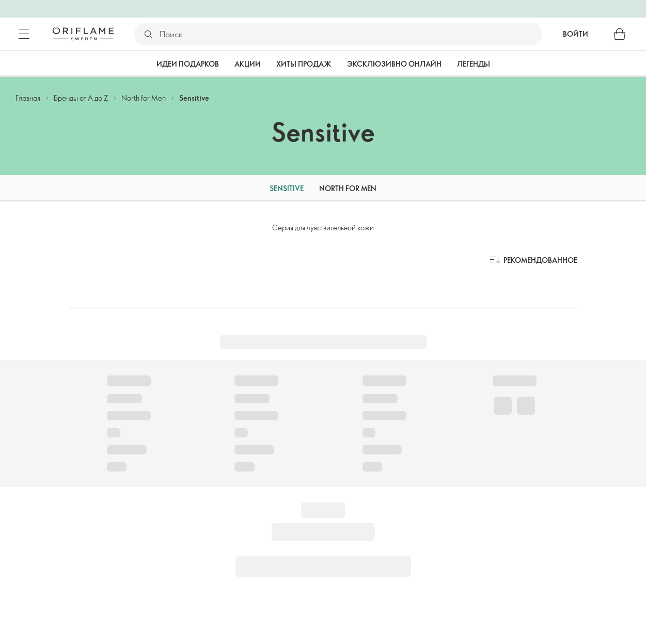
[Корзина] (620, 34)
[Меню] (24, 34)
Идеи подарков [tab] (188, 64)
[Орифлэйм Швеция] (83, 34)
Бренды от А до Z (81, 98)
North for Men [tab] (348, 188)
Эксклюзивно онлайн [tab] (394, 64)
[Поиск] (350, 34)
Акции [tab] (248, 64)
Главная (28, 98)
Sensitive (194, 98)
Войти (576, 34)
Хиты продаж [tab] (304, 64)
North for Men (144, 98)
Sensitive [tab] (287, 188)
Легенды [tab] (474, 64)
